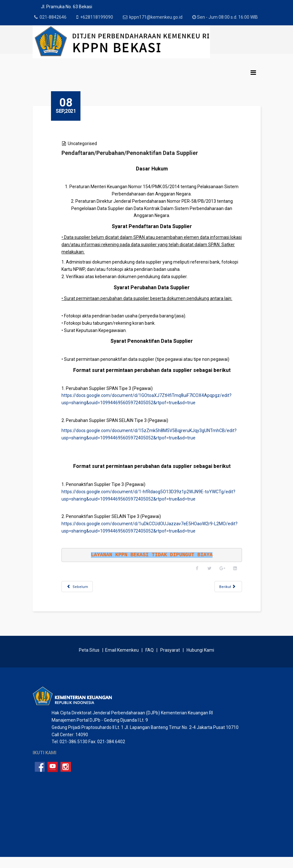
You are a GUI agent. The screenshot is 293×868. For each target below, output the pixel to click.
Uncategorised (86, 150)
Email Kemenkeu (122, 661)
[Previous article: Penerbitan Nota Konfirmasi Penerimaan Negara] (81, 594)
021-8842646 (54, 17)
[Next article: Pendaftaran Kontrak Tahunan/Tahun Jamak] (227, 594)
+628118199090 (98, 17)
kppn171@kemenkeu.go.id (158, 17)
